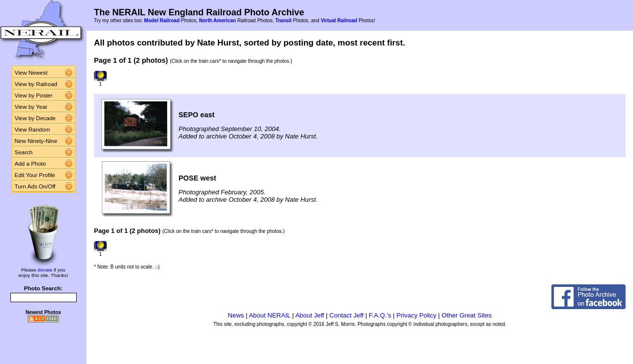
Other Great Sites (467, 315)
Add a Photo (30, 164)
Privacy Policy (417, 315)
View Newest (31, 73)
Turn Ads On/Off (35, 186)
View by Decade (35, 118)
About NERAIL (270, 315)
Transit (284, 21)
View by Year (31, 107)
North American (217, 21)
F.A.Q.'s (380, 315)
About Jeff (310, 315)
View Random (32, 130)
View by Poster (34, 95)
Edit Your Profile (35, 175)
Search (24, 152)
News (236, 315)
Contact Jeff (346, 315)
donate (45, 270)
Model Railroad (162, 21)
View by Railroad (36, 84)
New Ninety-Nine (36, 141)
